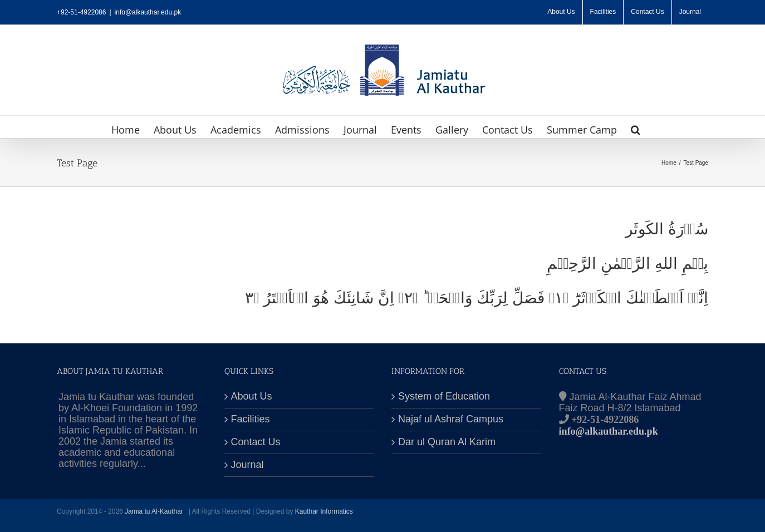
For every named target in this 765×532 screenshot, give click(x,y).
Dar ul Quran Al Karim (447, 442)
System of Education (444, 396)
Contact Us (256, 442)
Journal (247, 465)
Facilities (251, 419)
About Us (252, 396)
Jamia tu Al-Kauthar (155, 511)
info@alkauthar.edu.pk (148, 12)
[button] (636, 127)
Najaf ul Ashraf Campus (451, 419)
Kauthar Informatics (324, 511)
